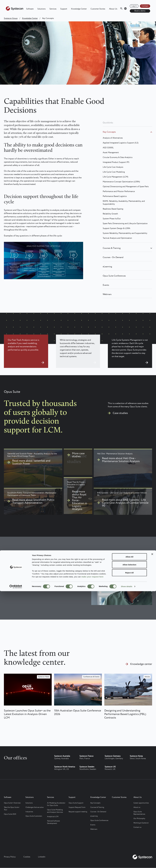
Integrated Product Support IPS (116, 162)
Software (30, 9)
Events (106, 285)
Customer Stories (98, 9)
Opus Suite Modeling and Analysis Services (55, 811)
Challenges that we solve (34, 807)
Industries (29, 812)
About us (137, 807)
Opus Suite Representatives (139, 813)
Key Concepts (109, 132)
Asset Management (111, 153)
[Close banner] (152, 831)
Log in (134, 6)
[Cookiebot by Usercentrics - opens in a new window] (16, 863)
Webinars (107, 294)
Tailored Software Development (53, 822)
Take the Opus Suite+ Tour (12, 809)
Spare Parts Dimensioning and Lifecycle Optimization (125, 224)
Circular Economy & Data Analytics (118, 157)
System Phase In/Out (112, 219)
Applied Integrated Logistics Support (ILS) (121, 143)
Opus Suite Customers (34, 816)
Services (53, 9)
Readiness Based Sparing (113, 209)
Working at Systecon (141, 823)
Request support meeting (78, 812)
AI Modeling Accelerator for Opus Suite (56, 804)
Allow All (129, 833)
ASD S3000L (108, 148)
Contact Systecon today (23, 583)
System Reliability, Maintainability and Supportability (125, 233)
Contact (145, 6)
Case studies (120, 413)
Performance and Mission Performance (119, 191)
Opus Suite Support (76, 803)
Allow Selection (129, 841)
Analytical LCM (53, 817)
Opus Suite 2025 (10, 814)
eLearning (107, 267)
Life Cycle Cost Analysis (113, 167)
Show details (127, 863)
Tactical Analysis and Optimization (117, 238)
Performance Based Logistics (115, 196)
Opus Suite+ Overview (12, 803)
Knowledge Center (79, 9)
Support (64, 9)
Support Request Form (77, 807)
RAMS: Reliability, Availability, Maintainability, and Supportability (124, 203)
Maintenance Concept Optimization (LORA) (121, 182)
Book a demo (140, 11)
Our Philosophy (139, 819)
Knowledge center (141, 664)
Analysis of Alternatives (113, 138)
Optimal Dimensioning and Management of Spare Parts (126, 187)
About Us (113, 9)
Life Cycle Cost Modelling (114, 172)
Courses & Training (112, 248)
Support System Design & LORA (116, 228)
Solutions (41, 9)
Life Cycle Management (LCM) (115, 177)
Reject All (129, 849)
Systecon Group (11, 18)
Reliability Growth (110, 214)
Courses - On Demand (113, 257)
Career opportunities (141, 803)
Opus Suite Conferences (114, 276)
